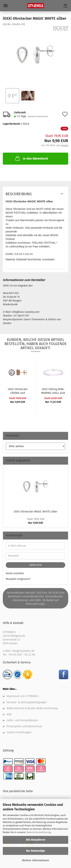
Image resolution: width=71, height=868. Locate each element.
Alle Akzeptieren (36, 840)
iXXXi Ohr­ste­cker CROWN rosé (18, 391)
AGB (9, 714)
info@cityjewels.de (23, 651)
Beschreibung (19, 194)
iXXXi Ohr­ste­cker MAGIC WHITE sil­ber (36, 512)
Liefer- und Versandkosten (22, 720)
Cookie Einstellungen (19, 732)
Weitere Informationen (35, 860)
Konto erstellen (15, 573)
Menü (6, 6)
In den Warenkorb (31, 158)
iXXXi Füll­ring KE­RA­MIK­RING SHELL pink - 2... (53, 391)
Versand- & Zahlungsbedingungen (27, 702)
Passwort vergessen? (18, 579)
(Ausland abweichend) (38, 116)
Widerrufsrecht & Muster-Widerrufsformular (32, 708)
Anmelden (36, 565)
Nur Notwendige (36, 851)
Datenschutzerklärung (39, 832)
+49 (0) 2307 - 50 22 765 (22, 655)
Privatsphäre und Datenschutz (24, 726)
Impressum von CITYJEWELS (23, 696)
